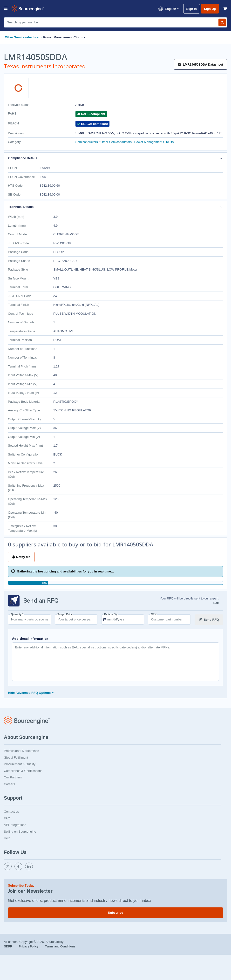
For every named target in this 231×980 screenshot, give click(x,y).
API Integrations (15, 824)
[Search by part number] (222, 22)
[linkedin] (29, 869)
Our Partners (13, 777)
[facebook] (19, 869)
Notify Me (21, 557)
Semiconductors (87, 142)
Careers (9, 784)
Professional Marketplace (21, 750)
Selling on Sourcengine (20, 831)
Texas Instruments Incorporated (45, 66)
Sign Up (210, 9)
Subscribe (116, 912)
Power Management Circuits (64, 37)
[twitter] (8, 869)
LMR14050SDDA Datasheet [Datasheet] (200, 65)
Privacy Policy (29, 946)
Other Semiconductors (22, 37)
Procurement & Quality (20, 764)
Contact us (11, 811)
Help (7, 838)
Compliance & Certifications (23, 770)
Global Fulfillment (16, 757)
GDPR (8, 946)
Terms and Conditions (60, 946)
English (169, 9)
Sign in (192, 9)
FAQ (7, 818)
